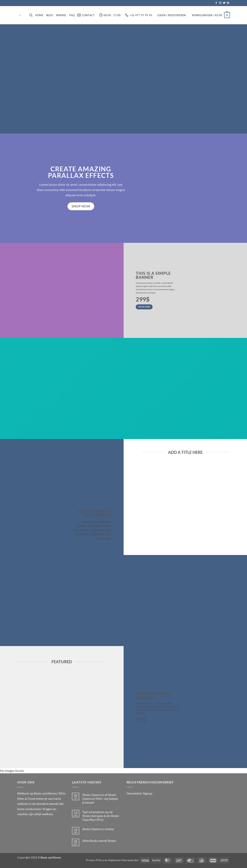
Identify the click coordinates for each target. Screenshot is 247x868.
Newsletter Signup (140, 793)
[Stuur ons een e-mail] (228, 3)
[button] (172, 15)
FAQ (72, 15)
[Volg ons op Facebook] (216, 3)
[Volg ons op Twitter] (224, 3)
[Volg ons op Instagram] (220, 3)
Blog (50, 15)
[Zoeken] (31, 15)
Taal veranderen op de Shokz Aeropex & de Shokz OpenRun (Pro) (101, 816)
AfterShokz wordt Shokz (99, 841)
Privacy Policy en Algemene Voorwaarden (112, 860)
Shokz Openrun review (98, 829)
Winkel (61, 15)
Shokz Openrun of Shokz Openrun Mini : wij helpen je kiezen (100, 798)
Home (39, 15)
